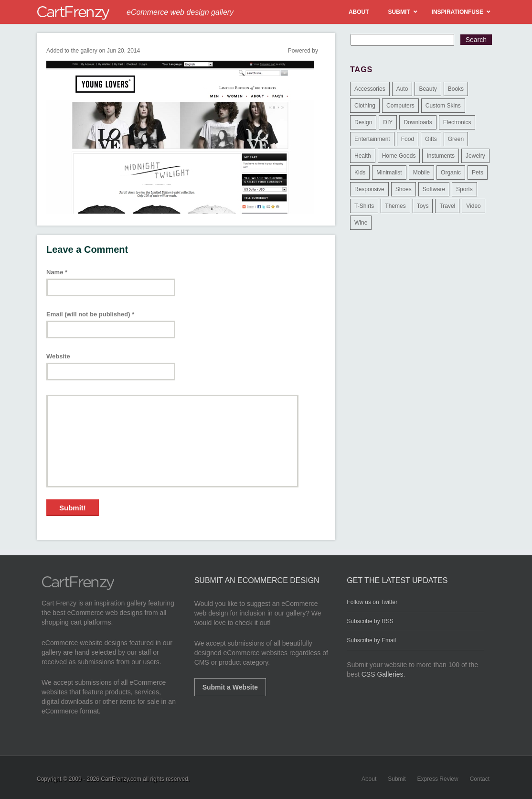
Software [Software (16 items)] (434, 189)
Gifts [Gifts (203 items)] (431, 139)
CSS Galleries (383, 674)
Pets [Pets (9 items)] (478, 173)
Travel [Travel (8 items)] (447, 206)
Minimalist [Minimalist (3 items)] (389, 173)
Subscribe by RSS (370, 621)
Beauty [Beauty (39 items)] (428, 89)
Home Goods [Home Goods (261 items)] (399, 156)
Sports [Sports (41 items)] (464, 189)
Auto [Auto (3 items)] (402, 89)
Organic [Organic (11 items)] (451, 173)
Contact (480, 779)
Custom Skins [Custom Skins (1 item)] (443, 106)
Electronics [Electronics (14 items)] (457, 122)
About (369, 779)
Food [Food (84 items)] (408, 139)
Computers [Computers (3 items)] (400, 106)
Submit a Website (230, 687)
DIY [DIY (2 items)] (388, 122)
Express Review (438, 779)
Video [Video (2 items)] (473, 206)
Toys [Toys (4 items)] (423, 206)
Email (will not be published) (90, 314)
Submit (397, 779)
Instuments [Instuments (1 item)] (441, 156)
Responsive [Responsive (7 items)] (369, 189)
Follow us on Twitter (372, 602)
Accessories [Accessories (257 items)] (370, 89)
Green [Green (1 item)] (456, 139)
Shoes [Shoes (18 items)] (404, 189)
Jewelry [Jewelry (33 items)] (475, 156)
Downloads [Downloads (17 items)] (418, 122)
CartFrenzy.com (121, 779)
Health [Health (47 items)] (363, 156)
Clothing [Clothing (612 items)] (365, 106)
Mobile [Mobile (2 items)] (421, 173)
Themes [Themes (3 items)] (395, 206)
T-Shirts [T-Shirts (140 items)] (364, 206)
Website (58, 356)
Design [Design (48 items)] (363, 122)
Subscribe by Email (371, 640)
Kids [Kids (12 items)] (360, 173)
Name (57, 272)
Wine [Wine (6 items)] (361, 223)
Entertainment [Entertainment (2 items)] (372, 139)
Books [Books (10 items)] (456, 89)
